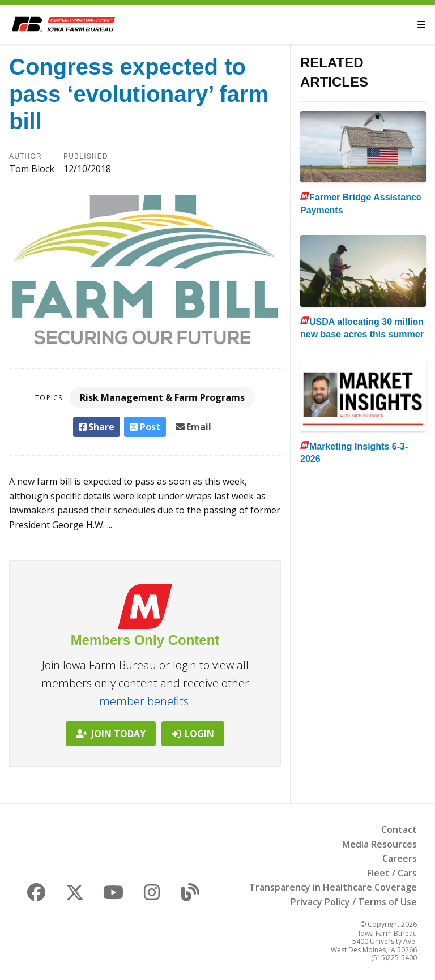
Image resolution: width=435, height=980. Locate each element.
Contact (399, 829)
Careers (400, 858)
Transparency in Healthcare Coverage (333, 887)
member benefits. (145, 701)
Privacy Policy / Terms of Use (354, 902)
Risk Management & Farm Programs (162, 397)
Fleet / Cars (392, 873)
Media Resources (379, 844)
